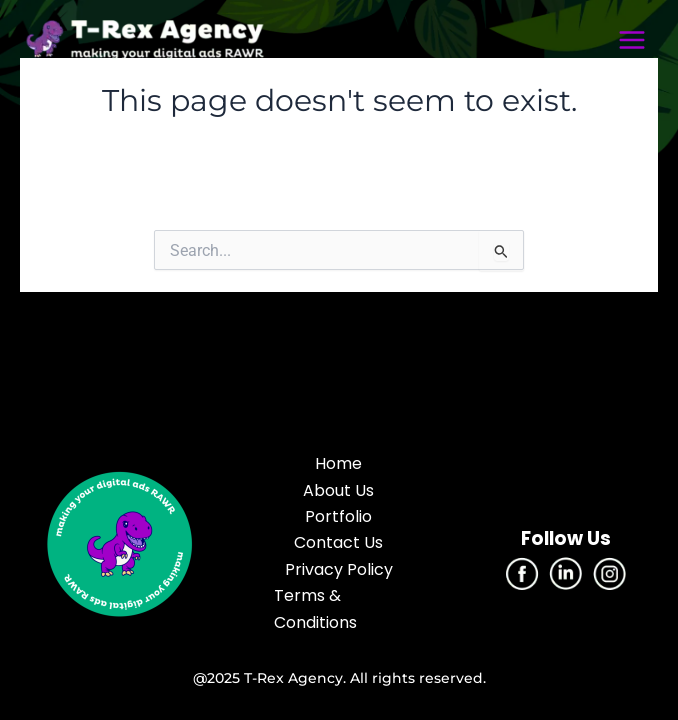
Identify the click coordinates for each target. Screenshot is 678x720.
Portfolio (338, 516)
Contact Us (338, 542)
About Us (338, 490)
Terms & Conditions (315, 608)
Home (338, 463)
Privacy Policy (339, 569)
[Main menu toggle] (632, 40)
